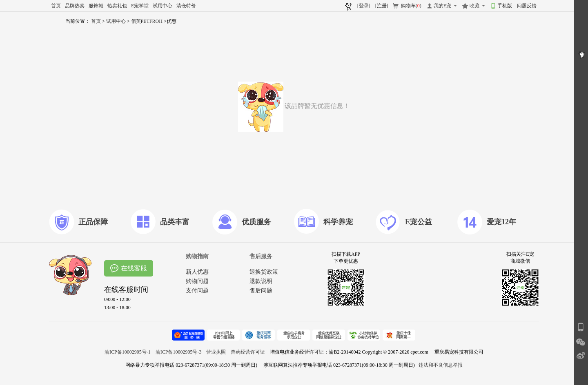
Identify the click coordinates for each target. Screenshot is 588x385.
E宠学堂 (140, 6)
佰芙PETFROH (147, 21)
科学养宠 (338, 222)
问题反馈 (527, 6)
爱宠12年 (501, 222)
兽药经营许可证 (248, 352)
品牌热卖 (75, 6)
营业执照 (216, 352)
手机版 (505, 6)
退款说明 (261, 281)
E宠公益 (419, 222)
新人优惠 (197, 272)
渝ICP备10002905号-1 (128, 352)
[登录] (364, 6)
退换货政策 (264, 272)
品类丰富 (175, 222)
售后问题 (261, 291)
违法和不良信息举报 (441, 365)
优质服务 (256, 222)
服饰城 (96, 6)
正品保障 (93, 222)
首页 (56, 6)
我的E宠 (442, 6)
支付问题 (197, 291)
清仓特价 (186, 6)
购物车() (411, 6)
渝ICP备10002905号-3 (179, 352)
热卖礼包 (117, 6)
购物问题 (197, 281)
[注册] (382, 6)
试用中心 (163, 6)
